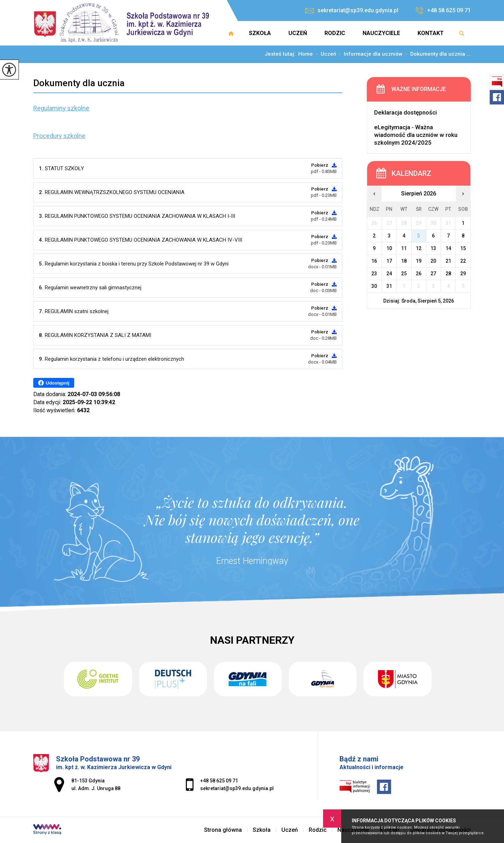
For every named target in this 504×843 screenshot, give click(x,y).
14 (448, 248)
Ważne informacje (419, 89)
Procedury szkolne (59, 136)
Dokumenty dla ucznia (79, 83)
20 (433, 261)
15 (463, 248)
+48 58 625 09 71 (443, 11)
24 (389, 274)
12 (419, 248)
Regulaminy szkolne (61, 108)
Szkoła (260, 33)
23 (374, 274)
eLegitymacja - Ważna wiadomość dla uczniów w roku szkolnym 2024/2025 (416, 135)
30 (374, 286)
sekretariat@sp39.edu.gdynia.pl (352, 10)
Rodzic (335, 33)
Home (306, 54)
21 (448, 261)
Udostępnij (54, 383)
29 (463, 274)
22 (463, 261)
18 (404, 261)
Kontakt (431, 33)
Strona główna (231, 33)
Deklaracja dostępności (405, 112)
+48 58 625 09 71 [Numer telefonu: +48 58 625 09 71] (219, 781)
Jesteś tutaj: (281, 54)
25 (404, 274)
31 (389, 286)
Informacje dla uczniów (369, 54)
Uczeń (298, 33)
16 (374, 261)
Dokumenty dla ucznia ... (437, 54)
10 (389, 248)
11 (404, 248)
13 (433, 248)
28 (448, 274)
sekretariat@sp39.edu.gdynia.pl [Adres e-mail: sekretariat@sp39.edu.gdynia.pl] (237, 788)
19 (419, 261)
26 (419, 274)
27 (433, 274)
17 (389, 261)
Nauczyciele (381, 33)
